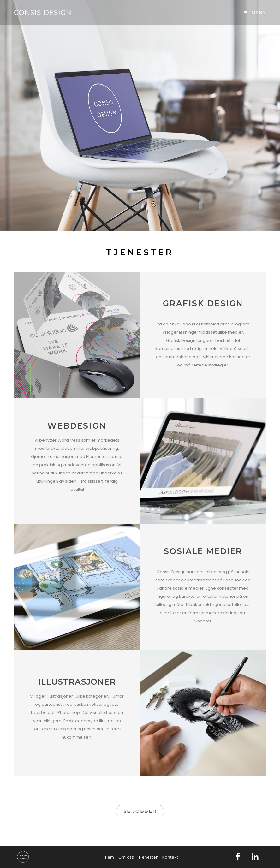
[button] (140, 811)
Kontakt (170, 857)
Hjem (109, 857)
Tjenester (148, 857)
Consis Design (43, 12)
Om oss (126, 857)
